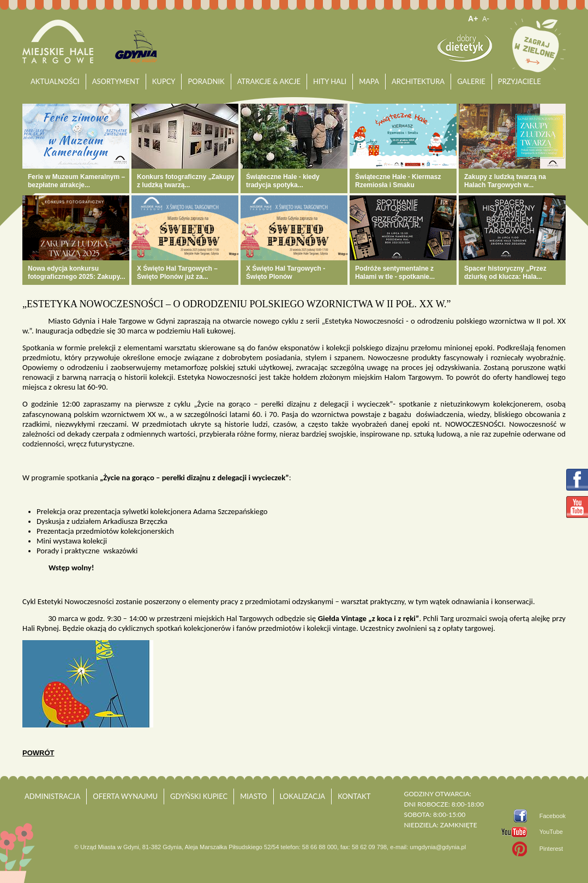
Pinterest (551, 849)
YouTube (551, 832)
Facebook (553, 816)
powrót (38, 753)
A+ (473, 19)
